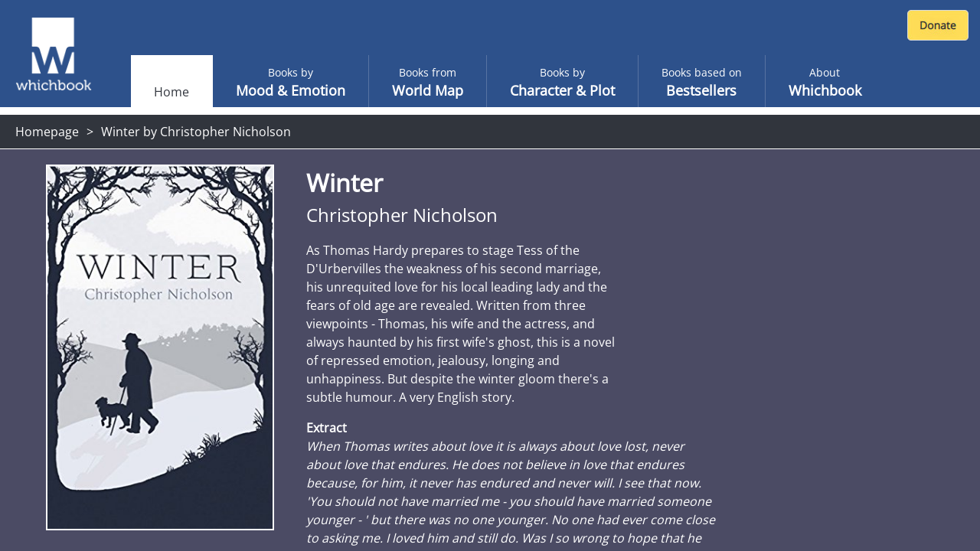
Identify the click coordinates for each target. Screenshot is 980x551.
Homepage (47, 132)
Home (171, 92)
